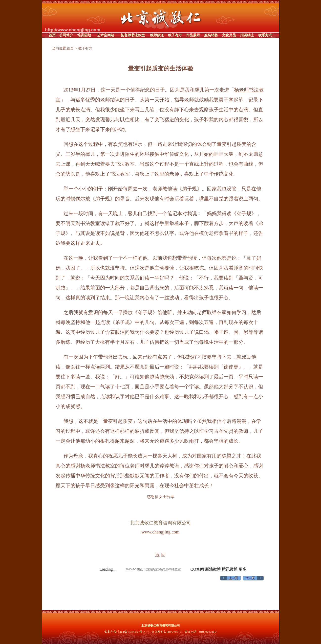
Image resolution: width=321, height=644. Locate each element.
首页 (70, 48)
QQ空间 (197, 569)
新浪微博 (213, 569)
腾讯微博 (230, 569)
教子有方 (85, 48)
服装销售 (211, 35)
